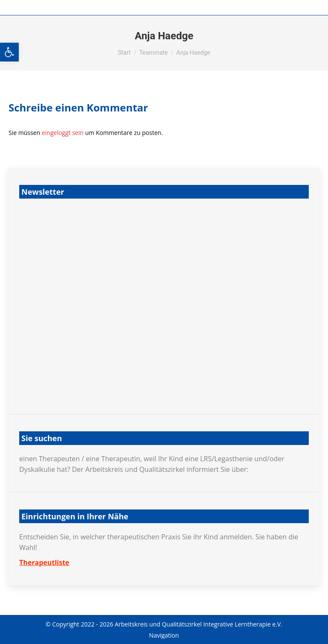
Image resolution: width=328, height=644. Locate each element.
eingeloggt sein (63, 133)
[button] (9, 52)
